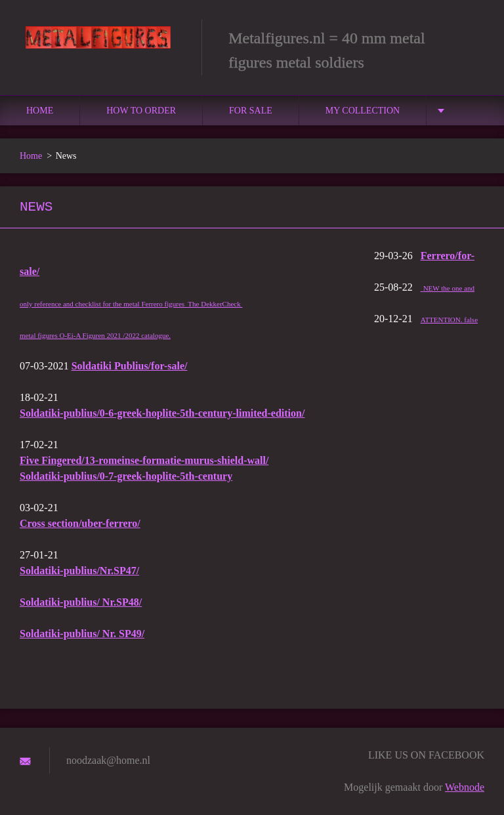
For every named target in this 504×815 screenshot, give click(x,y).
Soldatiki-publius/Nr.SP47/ (79, 571)
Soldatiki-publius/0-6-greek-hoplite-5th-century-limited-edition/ (162, 413)
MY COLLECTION (363, 111)
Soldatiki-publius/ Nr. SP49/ (82, 634)
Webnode (465, 787)
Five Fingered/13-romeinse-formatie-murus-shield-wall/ (144, 460)
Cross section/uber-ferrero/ (80, 523)
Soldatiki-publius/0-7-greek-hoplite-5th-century (126, 476)
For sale (251, 111)
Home (40, 111)
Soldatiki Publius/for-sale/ (130, 366)
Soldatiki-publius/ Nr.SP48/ (81, 602)
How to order (141, 111)
